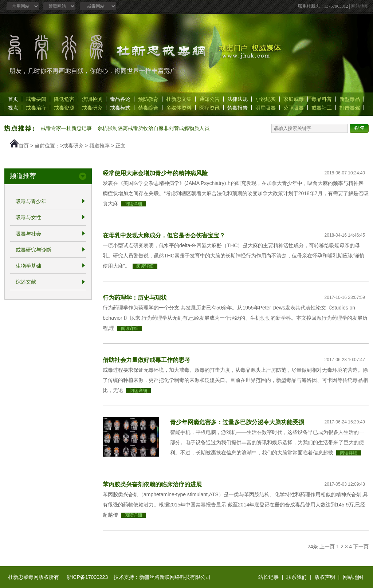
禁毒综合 (148, 108)
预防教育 (148, 99)
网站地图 (360, 6)
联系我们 (297, 577)
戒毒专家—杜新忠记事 (66, 128)
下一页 (361, 546)
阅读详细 (133, 204)
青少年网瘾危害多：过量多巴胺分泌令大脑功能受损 (237, 422)
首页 (13, 99)
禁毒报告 (237, 108)
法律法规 (237, 99)
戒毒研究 (92, 108)
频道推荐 (99, 146)
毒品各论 (120, 99)
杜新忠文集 (179, 99)
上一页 (327, 546)
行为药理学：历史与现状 (135, 297)
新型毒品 (350, 99)
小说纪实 (266, 99)
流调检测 (92, 99)
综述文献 (26, 282)
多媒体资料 (179, 108)
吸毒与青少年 (31, 201)
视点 (13, 108)
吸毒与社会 (28, 234)
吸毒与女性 (28, 218)
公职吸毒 (294, 108)
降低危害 (64, 99)
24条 (313, 546)
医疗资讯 (209, 108)
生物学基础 (28, 266)
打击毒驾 (350, 108)
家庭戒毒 (294, 99)
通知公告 (209, 99)
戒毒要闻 (36, 99)
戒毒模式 (120, 108)
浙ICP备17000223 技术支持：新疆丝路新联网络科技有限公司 (139, 577)
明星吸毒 (266, 108)
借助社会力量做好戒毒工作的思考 (146, 360)
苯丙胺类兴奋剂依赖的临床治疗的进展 (152, 484)
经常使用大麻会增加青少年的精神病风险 (155, 173)
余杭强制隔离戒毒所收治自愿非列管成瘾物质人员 (153, 128)
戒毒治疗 (36, 108)
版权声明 (325, 577)
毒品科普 (322, 99)
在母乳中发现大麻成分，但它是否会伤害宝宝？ (164, 235)
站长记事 (268, 577)
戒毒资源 (64, 108)
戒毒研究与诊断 (34, 250)
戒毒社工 (322, 108)
